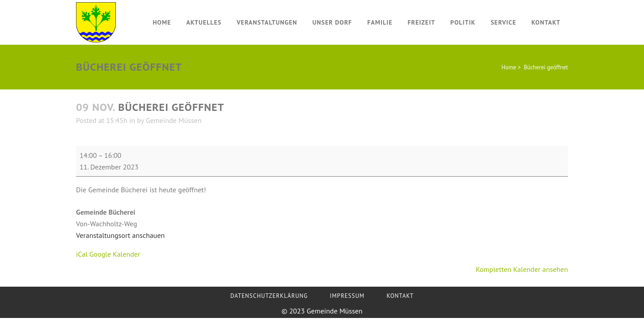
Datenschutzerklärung (269, 296)
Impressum (347, 296)
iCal (82, 254)
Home (509, 67)
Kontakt (400, 296)
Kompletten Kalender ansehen (522, 269)
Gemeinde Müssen (174, 120)
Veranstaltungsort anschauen (120, 235)
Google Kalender (115, 254)
